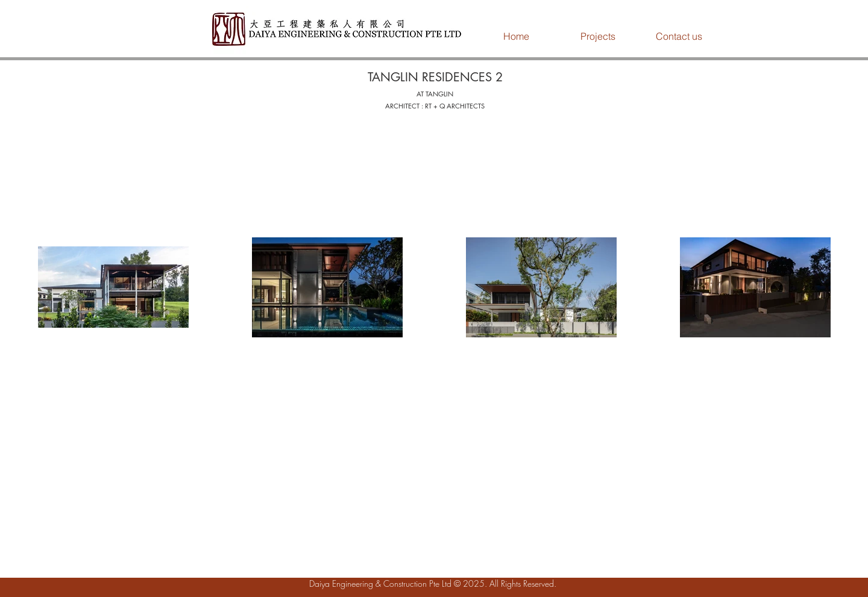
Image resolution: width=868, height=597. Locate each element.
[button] (598, 36)
